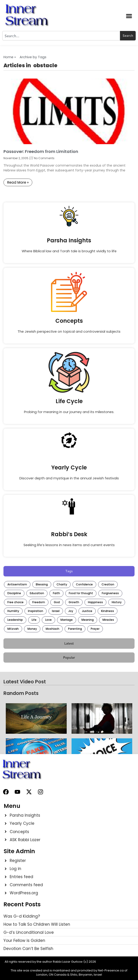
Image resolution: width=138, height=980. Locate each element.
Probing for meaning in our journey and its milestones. (69, 412)
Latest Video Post (25, 682)
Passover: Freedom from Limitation (41, 151)
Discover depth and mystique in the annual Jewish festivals (69, 478)
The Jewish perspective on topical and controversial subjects (69, 332)
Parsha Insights (69, 240)
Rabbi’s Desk (69, 534)
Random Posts (21, 693)
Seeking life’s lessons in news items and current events (69, 545)
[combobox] (61, 36)
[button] (129, 16)
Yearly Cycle (69, 467)
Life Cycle (69, 401)
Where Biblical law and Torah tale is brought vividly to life (69, 251)
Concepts (69, 321)
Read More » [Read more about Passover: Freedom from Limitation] (18, 182)
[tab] (69, 571)
